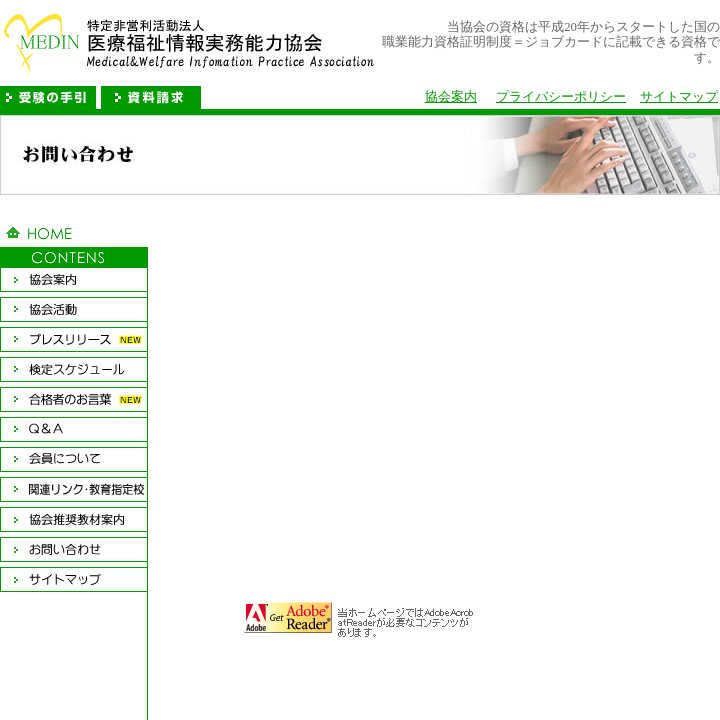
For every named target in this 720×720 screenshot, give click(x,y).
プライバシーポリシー (561, 97)
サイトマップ (679, 97)
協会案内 (451, 97)
